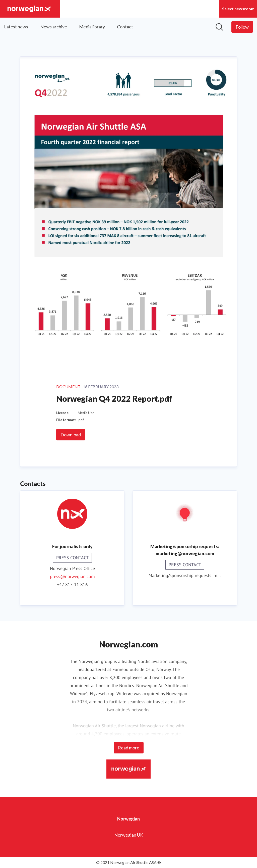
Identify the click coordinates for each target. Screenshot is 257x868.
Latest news (16, 27)
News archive (54, 27)
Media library (92, 27)
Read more (129, 748)
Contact (125, 27)
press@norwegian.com (72, 576)
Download (71, 435)
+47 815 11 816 (72, 584)
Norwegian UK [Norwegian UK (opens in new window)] (129, 835)
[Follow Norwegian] (242, 27)
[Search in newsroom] (219, 27)
